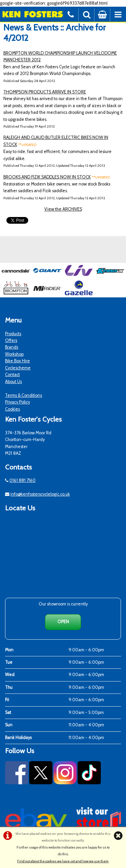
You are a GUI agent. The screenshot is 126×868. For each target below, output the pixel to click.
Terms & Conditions (24, 395)
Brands (12, 347)
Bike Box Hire (17, 361)
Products (13, 334)
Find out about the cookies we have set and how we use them (63, 861)
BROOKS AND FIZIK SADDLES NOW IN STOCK (47, 177)
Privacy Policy (17, 402)
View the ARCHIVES (63, 209)
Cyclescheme (18, 368)
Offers (11, 340)
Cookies (12, 409)
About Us (13, 382)
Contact (12, 375)
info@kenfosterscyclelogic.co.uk (40, 494)
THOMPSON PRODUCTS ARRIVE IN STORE (45, 92)
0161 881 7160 (23, 480)
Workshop (14, 354)
